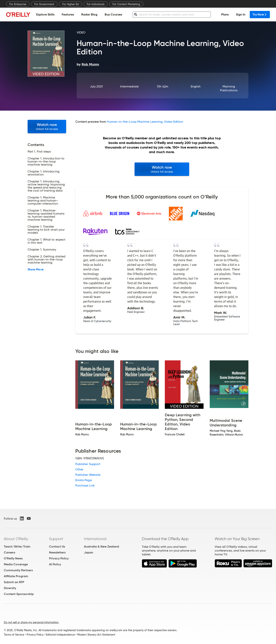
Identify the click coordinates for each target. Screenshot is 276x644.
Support (56, 539)
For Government (44, 4)
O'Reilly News (13, 558)
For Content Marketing (126, 4)
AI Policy (55, 564)
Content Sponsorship (19, 594)
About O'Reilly (16, 539)
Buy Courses (113, 14)
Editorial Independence (60, 635)
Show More (36, 269)
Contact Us (57, 546)
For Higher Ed (71, 4)
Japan (89, 552)
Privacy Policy (59, 558)
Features (68, 14)
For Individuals (96, 4)
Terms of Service (14, 635)
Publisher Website (88, 475)
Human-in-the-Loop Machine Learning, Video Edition (145, 122)
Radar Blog (89, 14)
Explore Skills (45, 14)
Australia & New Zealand (101, 546)
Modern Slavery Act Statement (96, 635)
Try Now (260, 14)
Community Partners (18, 570)
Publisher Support (88, 464)
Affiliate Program (16, 576)
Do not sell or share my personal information (31, 622)
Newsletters (57, 552)
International (95, 539)
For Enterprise (18, 4)
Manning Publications (229, 88)
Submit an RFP (14, 582)
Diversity (10, 588)
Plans (225, 14)
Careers (9, 552)
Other (79, 469)
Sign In (241, 14)
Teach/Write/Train (17, 546)
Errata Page (84, 480)
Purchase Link (85, 485)
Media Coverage (16, 564)
